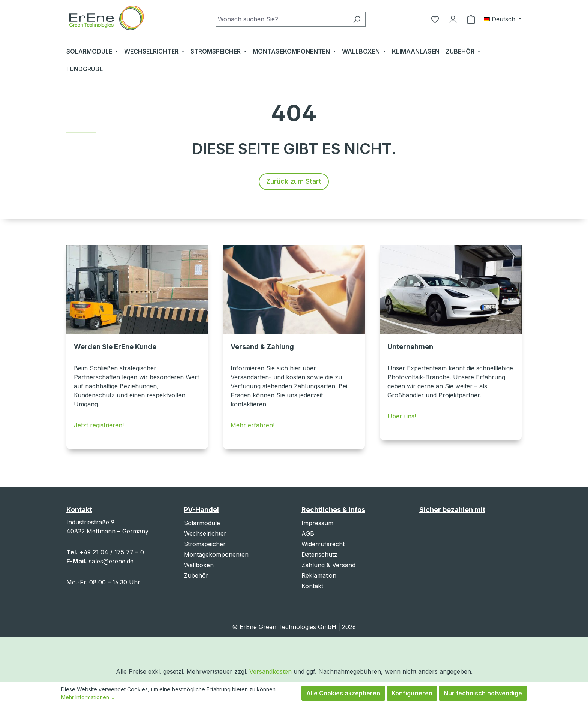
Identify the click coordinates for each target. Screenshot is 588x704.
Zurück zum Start (294, 181)
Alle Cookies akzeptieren (343, 693)
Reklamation (319, 575)
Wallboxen (199, 565)
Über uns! (402, 416)
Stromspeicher (205, 544)
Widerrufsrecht (323, 544)
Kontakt (312, 586)
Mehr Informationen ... (88, 697)
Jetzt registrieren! (99, 425)
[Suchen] (357, 19)
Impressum (317, 523)
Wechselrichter (205, 533)
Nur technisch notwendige (483, 693)
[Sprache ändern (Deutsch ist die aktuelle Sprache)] (503, 19)
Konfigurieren (412, 693)
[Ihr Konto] (453, 19)
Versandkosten (271, 671)
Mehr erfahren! (253, 425)
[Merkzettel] (435, 19)
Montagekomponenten (216, 554)
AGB (308, 533)
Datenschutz (319, 554)
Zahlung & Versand (328, 565)
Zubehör (196, 575)
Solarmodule (202, 523)
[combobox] (282, 19)
